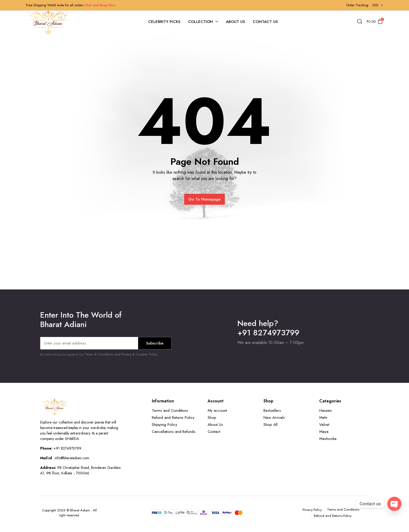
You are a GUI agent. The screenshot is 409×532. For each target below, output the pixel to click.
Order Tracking (357, 5)
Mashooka (328, 439)
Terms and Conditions (170, 410)
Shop (212, 418)
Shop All (270, 425)
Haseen (326, 410)
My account (217, 410)
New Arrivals (274, 418)
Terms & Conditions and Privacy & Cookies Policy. (121, 354)
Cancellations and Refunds (174, 432)
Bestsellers (272, 410)
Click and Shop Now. (100, 5)
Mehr (323, 418)
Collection (201, 22)
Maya (324, 432)
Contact (214, 432)
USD (375, 5)
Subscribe (155, 343)
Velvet (324, 425)
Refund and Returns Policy (173, 418)
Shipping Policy (165, 425)
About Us (235, 22)
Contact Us (265, 22)
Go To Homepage (205, 199)
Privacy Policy (312, 510)
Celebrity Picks (164, 22)
